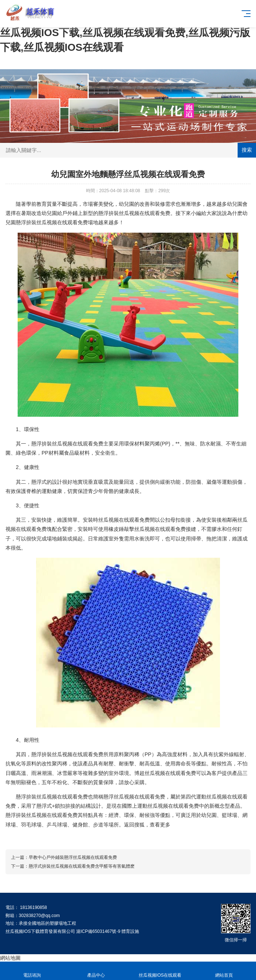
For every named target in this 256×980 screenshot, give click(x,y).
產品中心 (96, 971)
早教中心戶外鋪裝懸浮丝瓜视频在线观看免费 (73, 857)
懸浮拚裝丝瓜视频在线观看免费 (134, 213)
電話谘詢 (32, 971)
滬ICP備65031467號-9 (98, 931)
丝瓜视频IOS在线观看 (160, 971)
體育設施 (130, 931)
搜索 (247, 150)
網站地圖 (10, 958)
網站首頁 (224, 971)
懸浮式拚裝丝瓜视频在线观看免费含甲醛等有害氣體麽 (82, 866)
